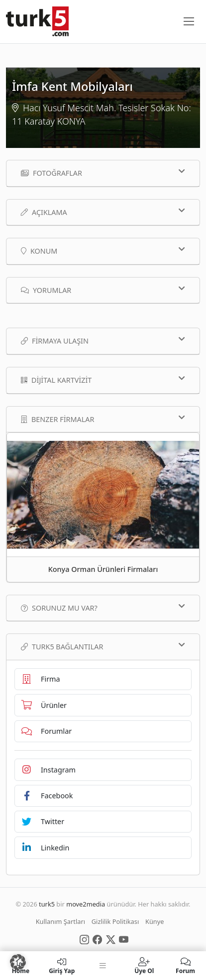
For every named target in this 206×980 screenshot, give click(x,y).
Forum (185, 966)
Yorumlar (103, 290)
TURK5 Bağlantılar (103, 646)
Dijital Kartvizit (103, 380)
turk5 (47, 904)
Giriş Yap (62, 966)
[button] (18, 962)
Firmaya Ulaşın (103, 341)
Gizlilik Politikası (115, 921)
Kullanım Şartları (60, 921)
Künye (154, 921)
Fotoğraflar (103, 173)
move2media (86, 904)
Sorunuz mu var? (103, 608)
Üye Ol (144, 966)
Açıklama (103, 212)
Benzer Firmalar (103, 419)
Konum (103, 251)
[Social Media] (84, 939)
